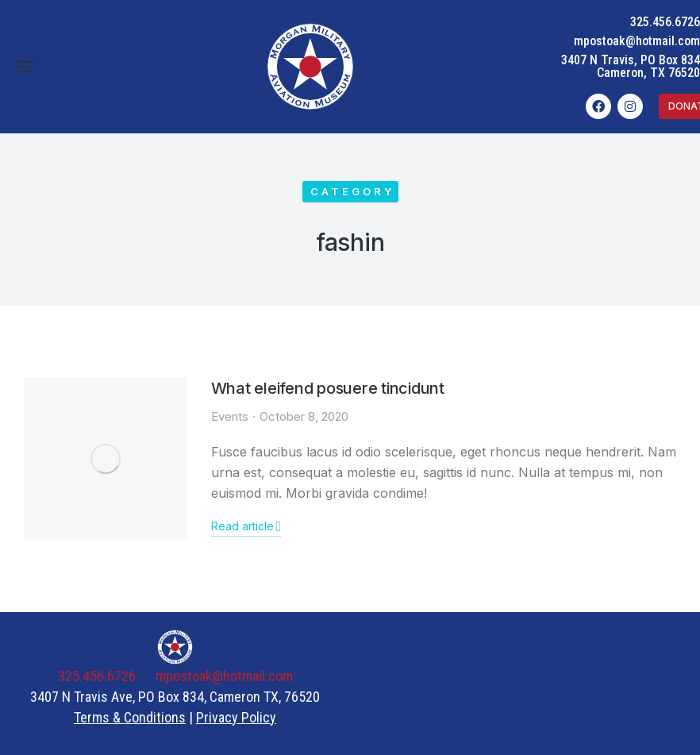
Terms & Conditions (130, 717)
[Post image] (106, 459)
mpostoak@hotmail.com (637, 41)
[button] (25, 67)
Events (230, 416)
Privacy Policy (236, 717)
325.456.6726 (665, 22)
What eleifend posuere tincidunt (328, 388)
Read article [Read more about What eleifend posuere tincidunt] (246, 526)
